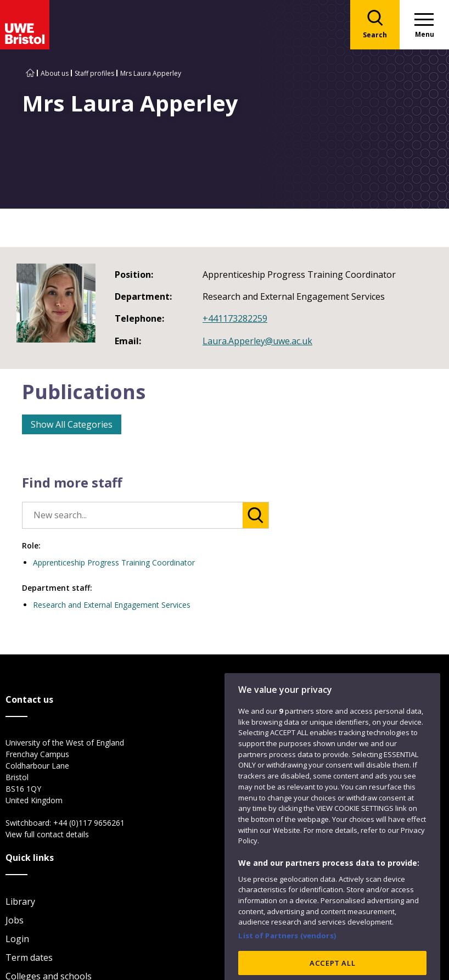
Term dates (29, 957)
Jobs (15, 920)
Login (17, 939)
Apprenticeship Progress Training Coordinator (114, 562)
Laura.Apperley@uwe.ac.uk (257, 341)
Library (20, 901)
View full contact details (47, 834)
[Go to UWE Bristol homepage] (30, 73)
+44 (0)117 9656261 (89, 823)
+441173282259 (235, 318)
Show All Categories (72, 424)
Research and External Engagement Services (112, 605)
